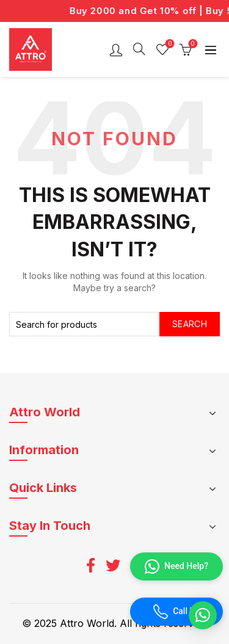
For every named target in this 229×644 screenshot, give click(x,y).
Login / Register (116, 49)
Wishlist (169, 44)
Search (190, 324)
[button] (203, 615)
